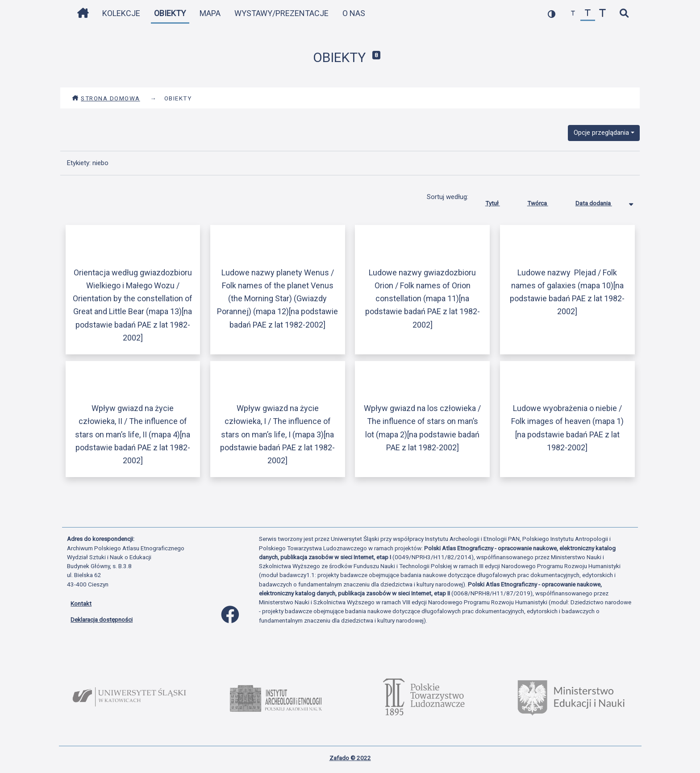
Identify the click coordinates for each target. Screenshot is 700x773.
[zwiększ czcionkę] (602, 14)
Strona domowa (106, 98)
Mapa (210, 13)
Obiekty (170, 13)
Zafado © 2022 (350, 758)
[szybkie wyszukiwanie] (624, 14)
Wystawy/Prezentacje (281, 13)
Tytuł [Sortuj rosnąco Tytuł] (499, 201)
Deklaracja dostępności (102, 619)
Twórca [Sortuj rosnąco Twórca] (544, 201)
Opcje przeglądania (601, 133)
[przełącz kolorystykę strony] (552, 14)
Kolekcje (121, 13)
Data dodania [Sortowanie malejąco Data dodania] (600, 201)
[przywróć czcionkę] (588, 14)
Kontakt (81, 603)
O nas (354, 13)
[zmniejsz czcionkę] (573, 14)
